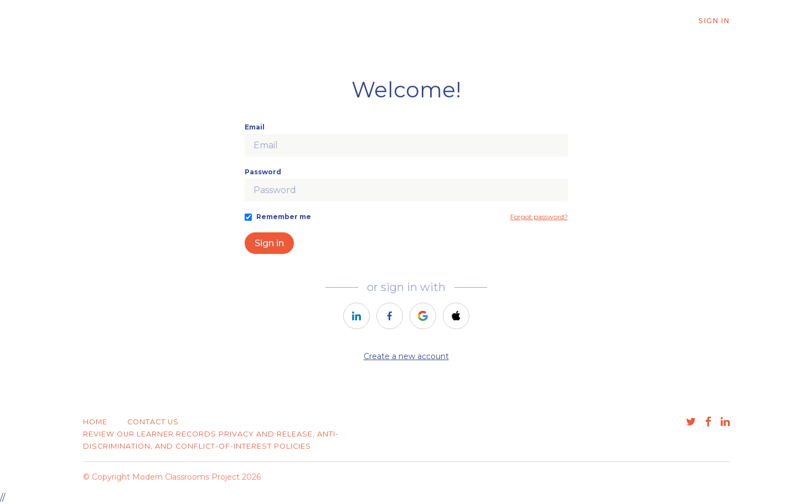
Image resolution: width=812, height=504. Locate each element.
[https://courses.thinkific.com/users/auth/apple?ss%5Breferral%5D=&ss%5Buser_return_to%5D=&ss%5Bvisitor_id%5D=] (456, 316)
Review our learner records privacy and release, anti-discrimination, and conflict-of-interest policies (211, 440)
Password (263, 172)
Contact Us (153, 422)
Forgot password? (539, 217)
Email (255, 127)
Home (95, 422)
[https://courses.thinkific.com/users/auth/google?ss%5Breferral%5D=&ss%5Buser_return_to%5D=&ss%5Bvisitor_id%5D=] (423, 316)
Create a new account (406, 356)
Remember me (284, 217)
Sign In (714, 21)
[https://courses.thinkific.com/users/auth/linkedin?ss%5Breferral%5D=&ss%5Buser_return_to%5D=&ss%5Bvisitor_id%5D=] (356, 316)
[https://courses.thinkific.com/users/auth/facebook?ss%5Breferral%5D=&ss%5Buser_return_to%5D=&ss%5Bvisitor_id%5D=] (390, 316)
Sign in (269, 243)
